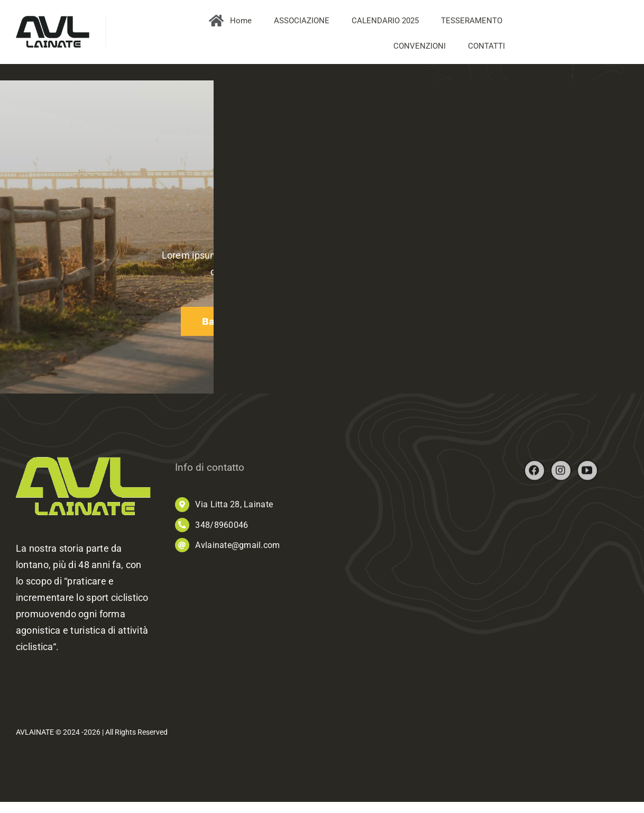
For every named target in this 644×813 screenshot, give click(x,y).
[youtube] (587, 474)
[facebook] (535, 474)
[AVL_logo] (53, 20)
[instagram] (561, 474)
